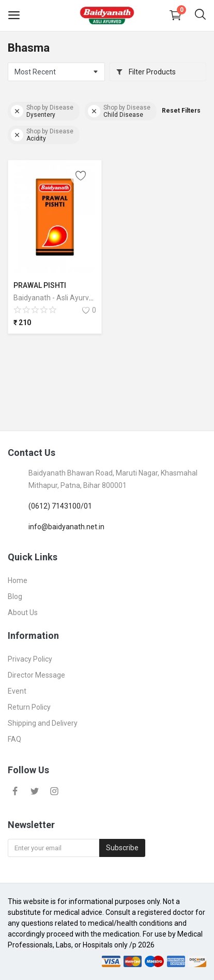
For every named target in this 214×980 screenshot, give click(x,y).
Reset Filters (181, 111)
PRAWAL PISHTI (40, 285)
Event (17, 691)
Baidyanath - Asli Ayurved (55, 298)
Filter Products (146, 72)
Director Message (36, 675)
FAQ (14, 739)
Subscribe (122, 848)
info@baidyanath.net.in (66, 527)
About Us (23, 612)
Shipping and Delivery (43, 723)
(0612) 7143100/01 (60, 506)
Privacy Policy (30, 659)
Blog (15, 596)
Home (18, 580)
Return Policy (29, 707)
